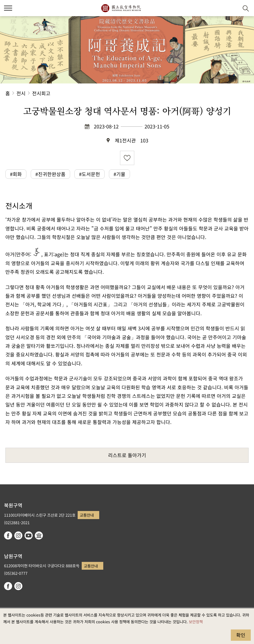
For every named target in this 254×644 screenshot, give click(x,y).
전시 (21, 93)
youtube (29, 535)
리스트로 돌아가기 (127, 455)
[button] (233, 8)
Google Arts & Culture (39, 535)
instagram (18, 535)
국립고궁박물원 (121, 8)
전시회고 (41, 93)
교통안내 (87, 515)
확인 (241, 635)
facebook (8, 535)
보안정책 (196, 622)
